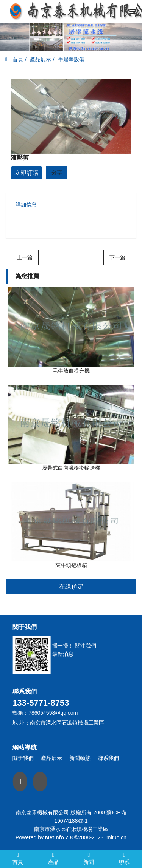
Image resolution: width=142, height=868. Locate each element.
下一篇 (117, 257)
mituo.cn (116, 837)
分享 (57, 173)
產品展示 (41, 59)
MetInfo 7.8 (59, 837)
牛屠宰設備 (71, 59)
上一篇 (25, 257)
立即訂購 (27, 173)
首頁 (14, 59)
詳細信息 (26, 205)
